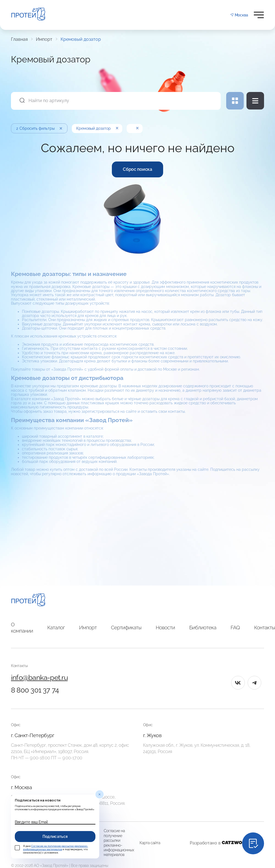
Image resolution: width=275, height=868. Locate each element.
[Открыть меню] (259, 15)
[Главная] (28, 601)
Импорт (44, 39)
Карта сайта (150, 843)
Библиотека (203, 628)
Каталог (56, 628)
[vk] (238, 683)
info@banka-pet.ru (39, 677)
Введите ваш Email (31, 822)
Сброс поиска (137, 169)
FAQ (235, 628)
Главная (19, 39)
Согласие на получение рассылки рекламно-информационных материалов (119, 843)
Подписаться (55, 837)
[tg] (254, 683)
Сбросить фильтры (39, 128)
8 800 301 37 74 (35, 690)
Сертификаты (126, 628)
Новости (165, 628)
